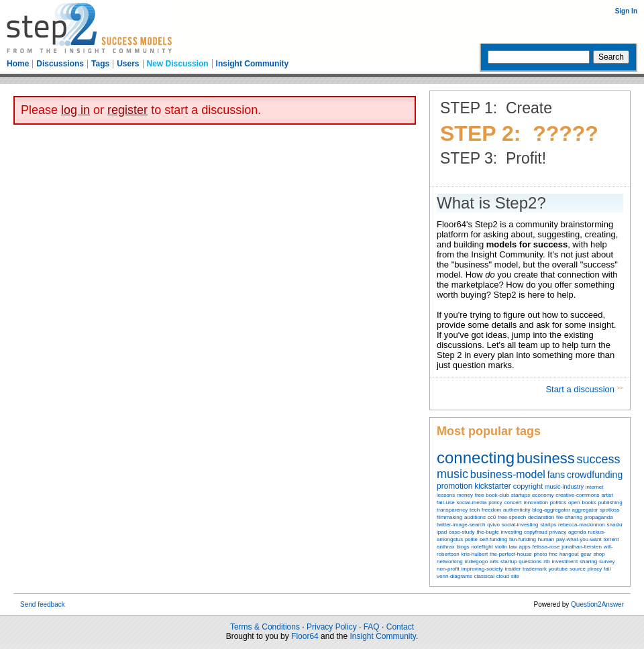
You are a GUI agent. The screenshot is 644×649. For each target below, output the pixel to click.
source (578, 569)
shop (599, 554)
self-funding (493, 539)
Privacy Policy (332, 627)
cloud (503, 576)
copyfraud (536, 532)
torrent (611, 539)
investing (512, 532)
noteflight (482, 547)
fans (556, 475)
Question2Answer (597, 604)
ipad (442, 532)
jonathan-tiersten (582, 547)
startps (548, 525)
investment (565, 562)
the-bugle (487, 532)
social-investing (520, 525)
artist (607, 495)
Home (18, 64)
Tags (100, 64)
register (127, 110)
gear (586, 554)
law (513, 547)
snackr (615, 525)
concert (513, 503)
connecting (476, 458)
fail (607, 569)
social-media (471, 503)
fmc (553, 554)
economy (543, 495)
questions (530, 562)
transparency (452, 510)
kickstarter (493, 486)
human (546, 539)
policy (495, 503)
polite (471, 539)
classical (484, 576)
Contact (400, 627)
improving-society (482, 569)
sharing (588, 562)
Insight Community (253, 64)
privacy (558, 532)
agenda (577, 532)
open (574, 503)
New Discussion (178, 64)
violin (501, 547)
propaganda (599, 517)
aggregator (585, 510)
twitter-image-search (461, 525)
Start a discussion (581, 389)
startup (508, 562)
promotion (454, 486)
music (452, 474)
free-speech (512, 517)
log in (75, 110)
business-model (508, 474)
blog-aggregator (551, 510)
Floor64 (305, 636)
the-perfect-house (511, 554)
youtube (558, 569)
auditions (475, 517)
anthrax (446, 547)
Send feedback (43, 604)
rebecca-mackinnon (582, 525)
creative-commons (577, 495)
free (480, 495)
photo (540, 554)
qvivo (493, 525)
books (589, 503)
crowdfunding (595, 475)
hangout (569, 554)
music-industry (564, 487)
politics (558, 503)
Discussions (60, 64)
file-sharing (569, 517)
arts (494, 562)
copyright (528, 486)
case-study (462, 532)
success (599, 459)
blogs (463, 547)
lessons (446, 495)
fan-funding (523, 539)
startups (521, 495)
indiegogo (476, 562)
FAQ (372, 627)
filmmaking (449, 517)
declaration (541, 517)
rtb (546, 562)
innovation (535, 503)
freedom (491, 510)
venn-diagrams (454, 576)
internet (595, 487)
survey (607, 562)
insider (513, 569)
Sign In (626, 11)
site (515, 576)
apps (524, 547)
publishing (610, 503)
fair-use (446, 503)
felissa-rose (546, 547)
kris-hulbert (475, 554)
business (546, 458)
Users (128, 64)
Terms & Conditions (265, 627)
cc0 (492, 517)
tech (475, 510)
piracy (595, 569)
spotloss (609, 510)
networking (450, 562)
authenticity (517, 510)
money (465, 495)
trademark (535, 569)
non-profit (448, 569)
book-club (497, 495)
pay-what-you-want (579, 539)
